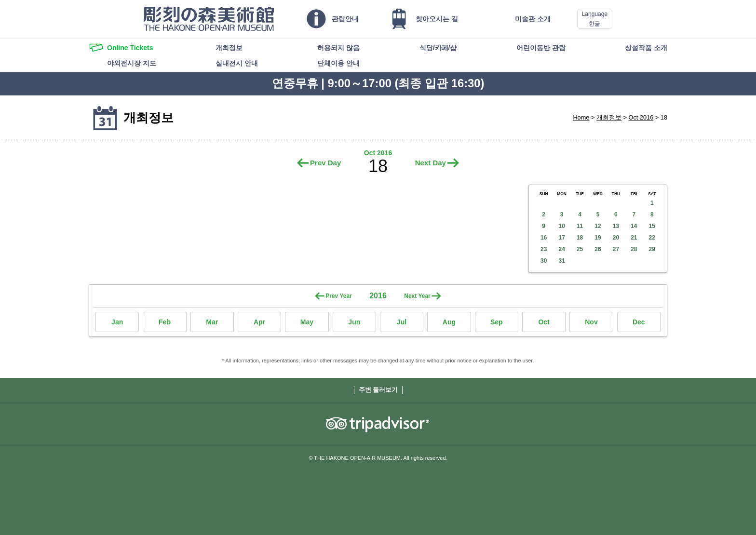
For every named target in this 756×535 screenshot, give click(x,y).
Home (581, 117)
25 (580, 249)
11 (580, 226)
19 (598, 238)
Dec (639, 322)
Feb (165, 322)
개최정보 (609, 117)
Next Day (431, 163)
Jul (402, 322)
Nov (591, 322)
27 (616, 249)
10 (561, 226)
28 (634, 249)
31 (561, 261)
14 (634, 226)
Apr (259, 322)
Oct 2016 (641, 117)
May (307, 322)
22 (652, 238)
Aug (449, 322)
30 (544, 261)
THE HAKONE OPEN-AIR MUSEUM (209, 19)
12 (598, 226)
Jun (354, 322)
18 (580, 238)
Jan (117, 322)
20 (616, 238)
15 (652, 226)
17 (561, 238)
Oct (544, 322)
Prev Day (325, 163)
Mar (212, 322)
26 (598, 249)
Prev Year (339, 296)
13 (616, 226)
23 (544, 249)
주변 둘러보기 (378, 390)
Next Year (417, 296)
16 (544, 238)
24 (561, 249)
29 (652, 249)
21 (634, 238)
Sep (497, 322)
